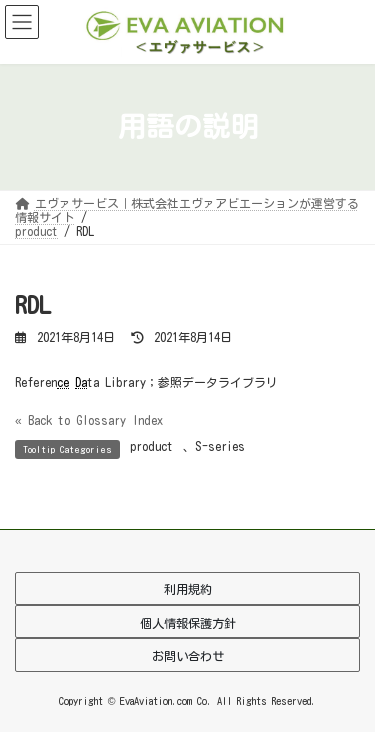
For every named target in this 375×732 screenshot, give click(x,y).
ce (63, 382)
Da (81, 382)
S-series (220, 446)
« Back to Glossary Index (89, 420)
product (151, 446)
